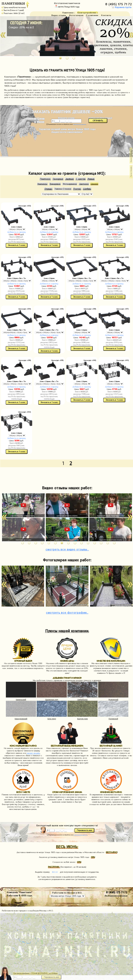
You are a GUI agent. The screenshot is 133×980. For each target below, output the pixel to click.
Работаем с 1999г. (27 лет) (13, 13)
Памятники (45, 179)
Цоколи (94, 184)
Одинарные (58, 179)
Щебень (87, 189)
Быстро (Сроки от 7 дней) (13, 10)
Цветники (84, 184)
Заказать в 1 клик (16, 245)
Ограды (48, 189)
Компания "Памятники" (20, 892)
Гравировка (55, 184)
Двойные (70, 179)
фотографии (67, 612)
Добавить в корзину (16, 232)
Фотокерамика (70, 184)
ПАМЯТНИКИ (13, 4)
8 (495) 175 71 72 (119, 4)
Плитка (77, 189)
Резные (91, 179)
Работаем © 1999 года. (20, 895)
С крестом (81, 179)
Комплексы (42, 184)
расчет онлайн (33, 753)
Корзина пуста (121, 7)
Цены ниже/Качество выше (14, 7)
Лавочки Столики (63, 189)
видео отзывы (67, 549)
